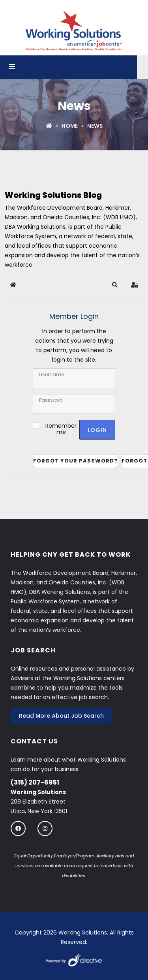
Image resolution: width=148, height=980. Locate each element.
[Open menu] (12, 67)
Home (70, 126)
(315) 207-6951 (35, 782)
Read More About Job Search (61, 716)
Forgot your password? (75, 461)
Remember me (61, 429)
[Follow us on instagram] (45, 828)
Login (97, 430)
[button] (115, 285)
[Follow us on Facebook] (18, 828)
